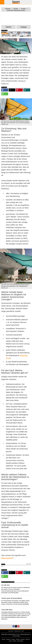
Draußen (23, 639)
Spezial (14, 641)
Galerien (9, 27)
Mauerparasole (7, 558)
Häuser (3, 639)
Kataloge (24, 27)
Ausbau (13, 639)
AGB (23, 631)
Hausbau (8, 639)
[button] (5, 90)
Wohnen (28, 639)
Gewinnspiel (20, 641)
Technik (18, 639)
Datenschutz (18, 631)
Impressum (11, 631)
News (10, 641)
